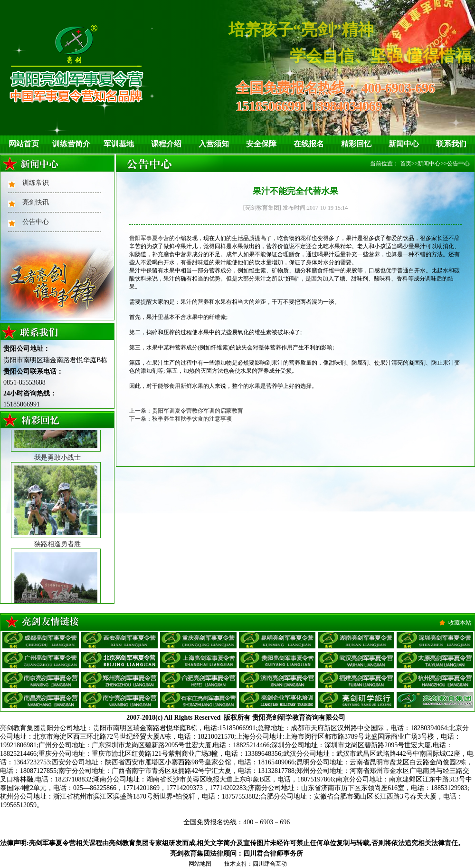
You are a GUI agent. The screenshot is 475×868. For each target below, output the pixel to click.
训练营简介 (71, 144)
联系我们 (451, 144)
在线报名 (309, 144)
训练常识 (36, 183)
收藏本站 (460, 623)
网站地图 (200, 864)
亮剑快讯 (36, 202)
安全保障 (261, 144)
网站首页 (24, 144)
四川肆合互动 (270, 864)
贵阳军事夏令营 (149, 238)
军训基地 (119, 144)
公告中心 (36, 222)
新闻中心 (404, 144)
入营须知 (214, 144)
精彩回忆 (356, 144)
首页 (406, 164)
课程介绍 (166, 144)
